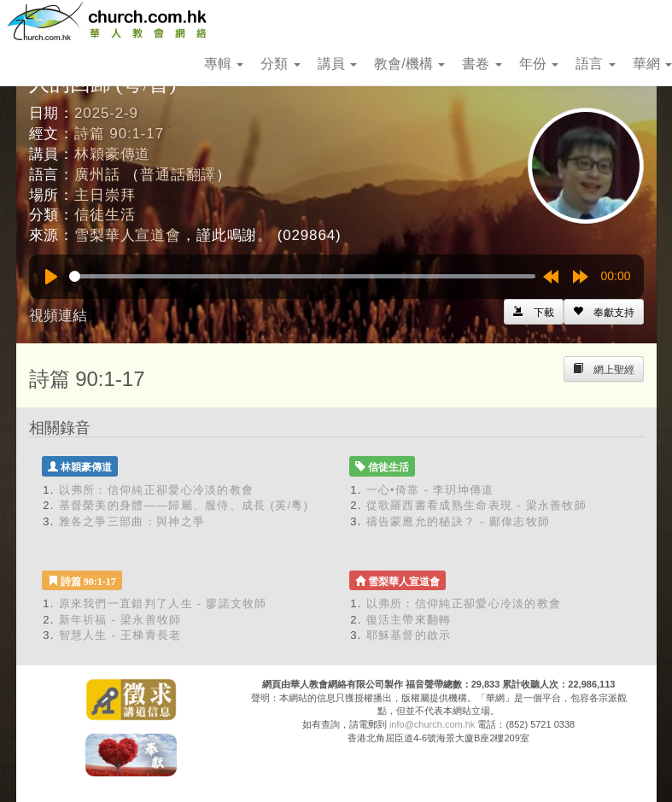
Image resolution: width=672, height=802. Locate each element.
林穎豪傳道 (112, 154)
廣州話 (97, 175)
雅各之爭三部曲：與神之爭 (132, 521)
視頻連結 (58, 316)
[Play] (51, 277)
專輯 (224, 64)
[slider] (302, 276)
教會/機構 (409, 64)
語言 (595, 64)
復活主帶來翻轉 (409, 620)
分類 (280, 64)
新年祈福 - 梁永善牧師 (120, 620)
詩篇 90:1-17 (119, 134)
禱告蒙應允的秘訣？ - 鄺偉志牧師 (459, 521)
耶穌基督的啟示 (409, 635)
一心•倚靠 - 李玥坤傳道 (430, 490)
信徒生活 (105, 215)
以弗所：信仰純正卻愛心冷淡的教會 (157, 490)
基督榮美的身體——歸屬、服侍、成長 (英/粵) (184, 505)
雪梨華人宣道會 (128, 235)
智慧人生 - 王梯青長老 (120, 635)
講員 (337, 64)
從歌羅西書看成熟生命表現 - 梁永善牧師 (477, 505)
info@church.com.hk (432, 724)
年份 (539, 64)
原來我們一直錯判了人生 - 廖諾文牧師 (163, 603)
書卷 (482, 64)
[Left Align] (604, 312)
